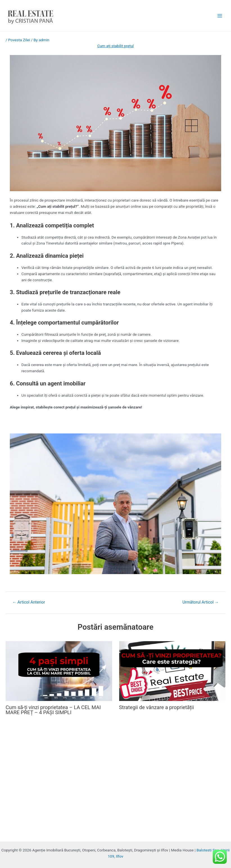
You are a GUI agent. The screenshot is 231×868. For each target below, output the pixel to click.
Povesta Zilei (19, 40)
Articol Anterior (29, 602)
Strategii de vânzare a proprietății (157, 707)
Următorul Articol (201, 602)
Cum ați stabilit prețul (115, 46)
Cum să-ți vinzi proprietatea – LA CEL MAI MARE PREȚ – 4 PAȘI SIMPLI (53, 710)
